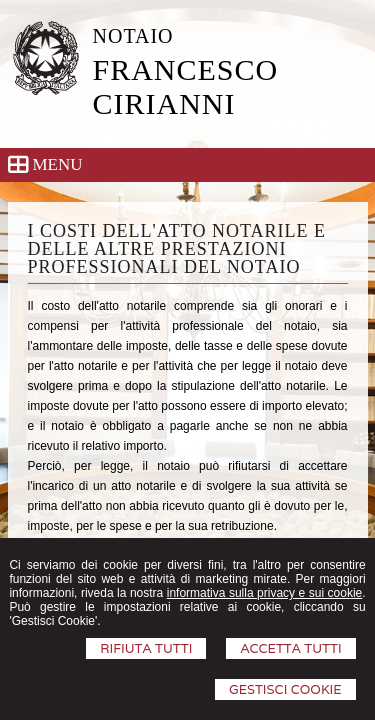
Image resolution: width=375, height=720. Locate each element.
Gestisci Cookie (285, 689)
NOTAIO (133, 36)
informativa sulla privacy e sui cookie (265, 593)
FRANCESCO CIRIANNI (186, 86)
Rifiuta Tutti (146, 648)
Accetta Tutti (290, 648)
